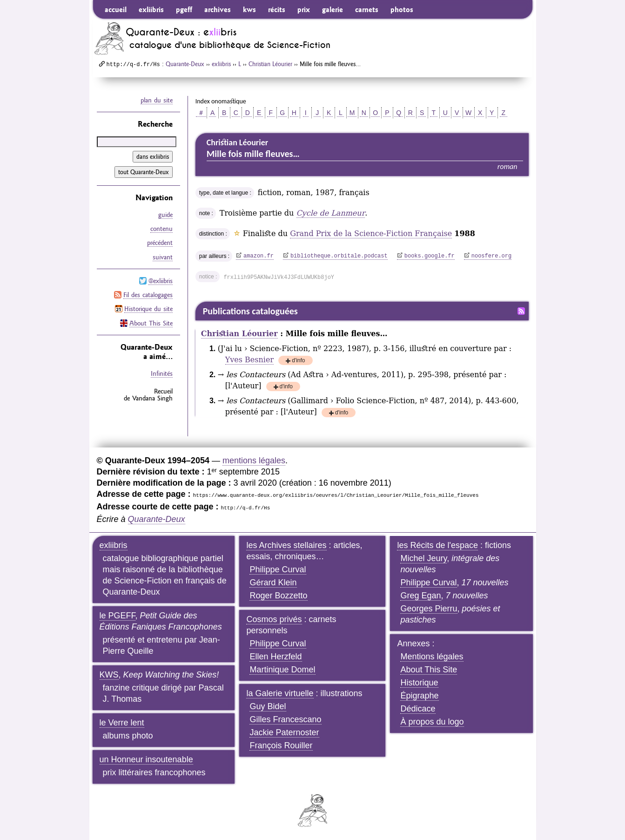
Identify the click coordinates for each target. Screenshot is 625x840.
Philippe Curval (278, 569)
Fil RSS (521, 311)
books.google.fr (430, 256)
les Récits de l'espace (437, 545)
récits (277, 9)
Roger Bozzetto (278, 596)
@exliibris (161, 280)
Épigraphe (419, 696)
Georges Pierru (429, 609)
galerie (333, 9)
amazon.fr (259, 256)
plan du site (157, 100)
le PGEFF (118, 616)
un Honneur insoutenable (146, 759)
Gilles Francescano (285, 719)
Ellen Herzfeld (276, 657)
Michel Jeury (423, 558)
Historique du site (148, 308)
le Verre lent (122, 723)
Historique (419, 683)
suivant (163, 257)
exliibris (151, 9)
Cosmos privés (274, 619)
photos (402, 9)
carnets (367, 9)
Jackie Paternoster (284, 732)
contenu (161, 229)
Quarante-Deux (185, 64)
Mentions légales (432, 657)
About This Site (151, 322)
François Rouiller (281, 745)
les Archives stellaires (286, 545)
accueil (116, 9)
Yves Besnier (249, 360)
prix (304, 9)
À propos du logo (432, 722)
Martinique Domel (282, 670)
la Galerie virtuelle (280, 693)
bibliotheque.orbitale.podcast (339, 256)
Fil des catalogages (148, 294)
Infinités (162, 373)
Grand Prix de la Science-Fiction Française (371, 234)
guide (165, 215)
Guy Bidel (268, 706)
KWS (109, 675)
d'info (298, 361)
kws (249, 9)
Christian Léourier (270, 64)
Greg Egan (420, 596)
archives (218, 9)
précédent (160, 243)
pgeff (184, 9)
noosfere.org (491, 256)
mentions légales (254, 461)
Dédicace (418, 709)
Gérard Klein (273, 583)
